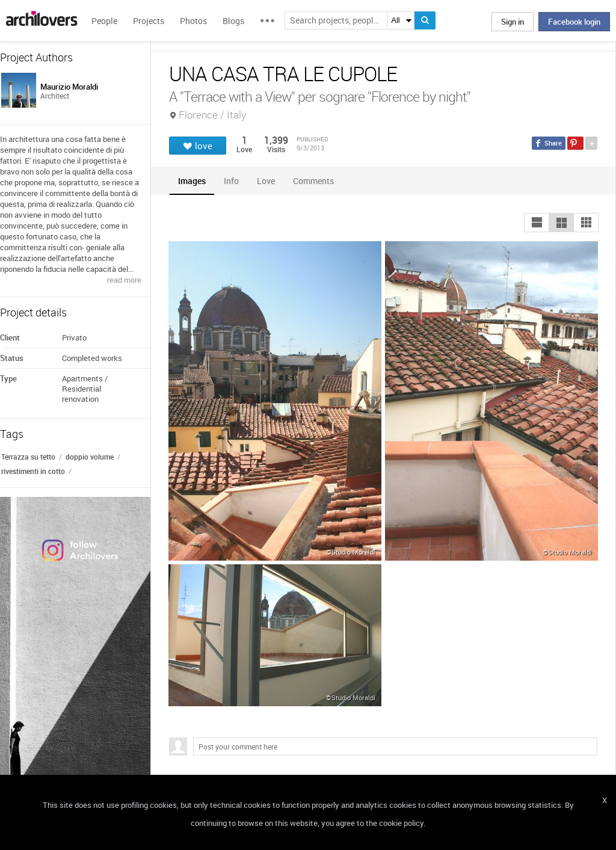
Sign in (513, 22)
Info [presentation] (231, 181)
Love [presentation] (266, 181)
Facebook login (574, 22)
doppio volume (90, 457)
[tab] (192, 181)
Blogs (233, 21)
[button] (537, 223)
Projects (149, 21)
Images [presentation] (192, 181)
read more (124, 280)
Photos (193, 21)
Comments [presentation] (316, 181)
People (104, 21)
